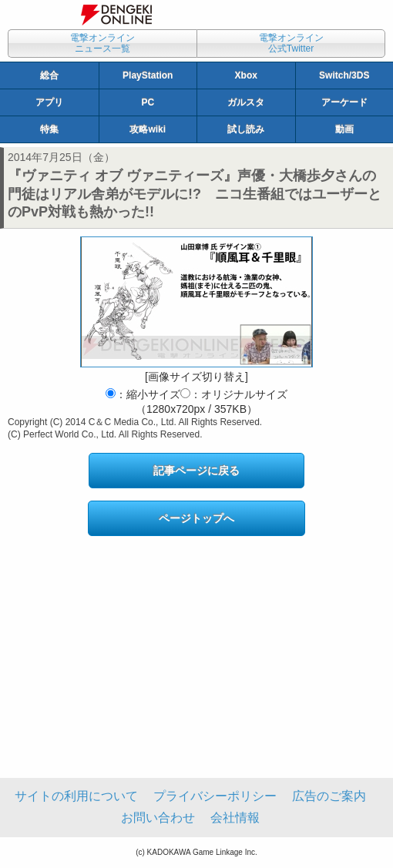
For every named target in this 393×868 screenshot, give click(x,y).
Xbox (246, 75)
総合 (49, 75)
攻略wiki (148, 129)
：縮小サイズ (143, 394)
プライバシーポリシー (215, 796)
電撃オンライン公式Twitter (291, 43)
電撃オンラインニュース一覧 (102, 43)
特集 (49, 129)
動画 (344, 129)
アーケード (344, 102)
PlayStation (148, 75)
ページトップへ (196, 518)
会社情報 (235, 818)
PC (148, 102)
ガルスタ (246, 102)
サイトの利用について (76, 796)
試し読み (246, 129)
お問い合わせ (158, 818)
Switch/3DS (344, 75)
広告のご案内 (329, 796)
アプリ (49, 102)
